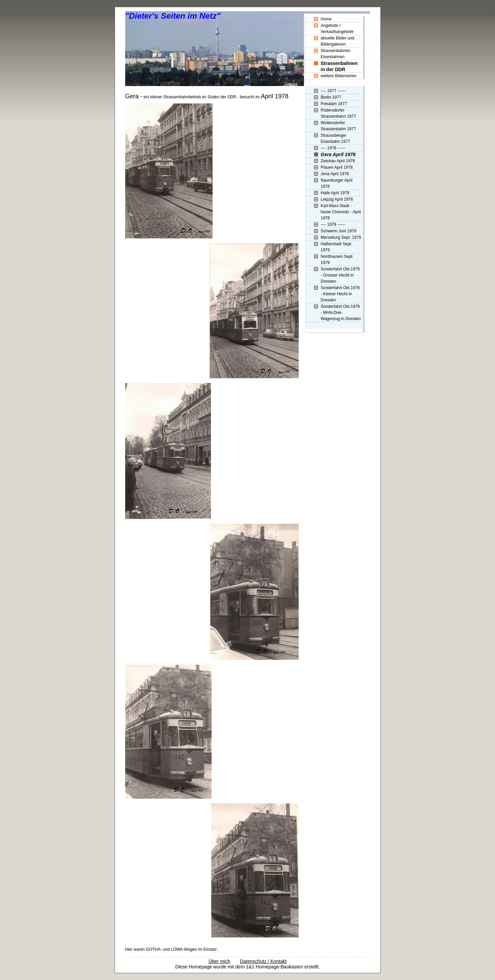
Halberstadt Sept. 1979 (337, 247)
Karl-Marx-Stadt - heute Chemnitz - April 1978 (341, 212)
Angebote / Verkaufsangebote (337, 29)
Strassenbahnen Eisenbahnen (336, 54)
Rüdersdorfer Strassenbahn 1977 (339, 113)
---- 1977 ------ (333, 91)
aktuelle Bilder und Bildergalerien (338, 41)
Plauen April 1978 (337, 167)
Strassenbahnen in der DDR (339, 66)
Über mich (219, 961)
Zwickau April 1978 (338, 161)
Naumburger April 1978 (337, 183)
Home (326, 19)
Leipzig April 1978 (337, 199)
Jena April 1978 (335, 174)
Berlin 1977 (331, 97)
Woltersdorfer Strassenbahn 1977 (339, 126)
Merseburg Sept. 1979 (341, 237)
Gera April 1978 (338, 154)
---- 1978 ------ (333, 148)
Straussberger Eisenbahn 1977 (336, 138)
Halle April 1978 (335, 193)
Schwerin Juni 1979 (339, 231)
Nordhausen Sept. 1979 (337, 260)
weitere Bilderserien (339, 76)
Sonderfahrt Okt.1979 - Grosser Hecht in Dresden (340, 275)
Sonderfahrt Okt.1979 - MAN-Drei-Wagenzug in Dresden (341, 313)
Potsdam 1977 (334, 104)
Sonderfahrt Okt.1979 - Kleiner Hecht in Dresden (340, 294)
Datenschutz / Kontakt (263, 961)
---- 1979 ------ (333, 225)
